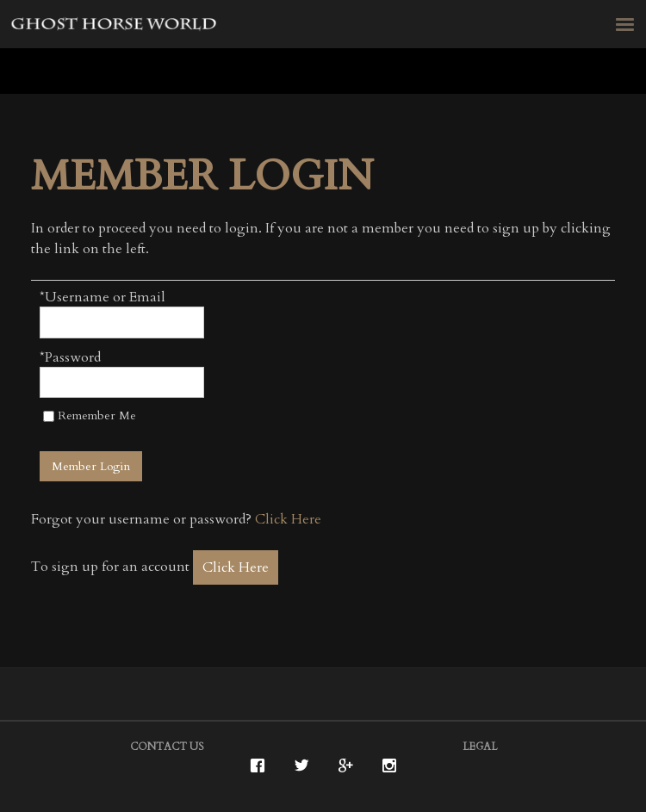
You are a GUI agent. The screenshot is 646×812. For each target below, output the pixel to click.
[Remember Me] (49, 416)
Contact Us (167, 747)
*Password (70, 357)
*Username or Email (102, 297)
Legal (480, 747)
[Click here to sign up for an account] (236, 567)
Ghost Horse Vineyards (115, 26)
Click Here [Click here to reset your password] (288, 519)
